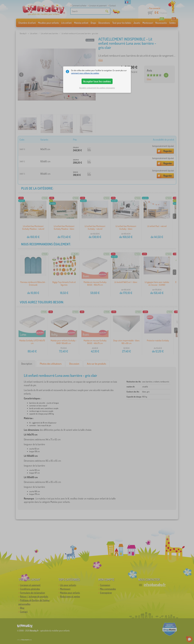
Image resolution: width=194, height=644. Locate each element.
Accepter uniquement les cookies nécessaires (97, 88)
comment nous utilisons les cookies (85, 73)
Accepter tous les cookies (97, 81)
